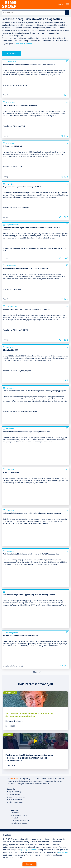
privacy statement (29, 850)
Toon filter (11, 53)
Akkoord (29, 864)
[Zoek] (67, 13)
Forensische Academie (23, 43)
